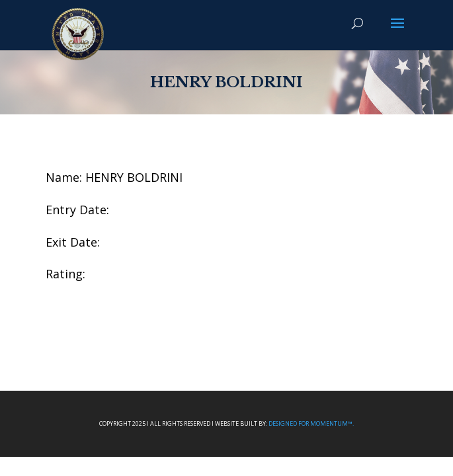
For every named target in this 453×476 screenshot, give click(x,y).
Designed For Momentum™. (311, 423)
